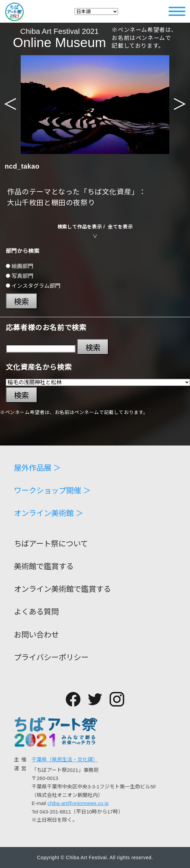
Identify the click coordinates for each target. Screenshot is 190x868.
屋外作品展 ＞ (37, 468)
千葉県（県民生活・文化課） (65, 759)
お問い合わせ (36, 635)
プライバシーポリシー (51, 658)
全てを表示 (120, 227)
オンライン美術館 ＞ (49, 514)
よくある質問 (36, 612)
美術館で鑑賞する (44, 567)
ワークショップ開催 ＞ (52, 491)
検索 (21, 302)
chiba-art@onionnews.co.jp (78, 803)
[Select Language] (96, 12)
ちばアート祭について (51, 544)
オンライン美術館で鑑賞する (62, 589)
